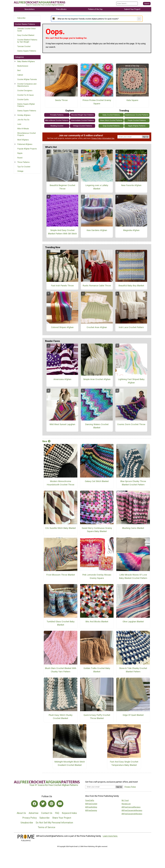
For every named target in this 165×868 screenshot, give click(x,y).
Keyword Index (69, 813)
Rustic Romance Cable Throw (97, 286)
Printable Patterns (57, 115)
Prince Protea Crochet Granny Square (97, 102)
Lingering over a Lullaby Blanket (97, 187)
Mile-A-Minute (23, 129)
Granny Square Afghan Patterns (26, 105)
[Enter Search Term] (127, 4)
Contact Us (47, 813)
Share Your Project (62, 818)
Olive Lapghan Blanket (133, 622)
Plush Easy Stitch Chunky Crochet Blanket (60, 717)
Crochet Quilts (23, 100)
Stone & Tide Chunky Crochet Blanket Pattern (133, 670)
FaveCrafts (90, 800)
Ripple (20, 153)
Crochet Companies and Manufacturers (27, 85)
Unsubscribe (27, 823)
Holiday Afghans (24, 115)
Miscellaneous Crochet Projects (27, 134)
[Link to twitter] (43, 804)
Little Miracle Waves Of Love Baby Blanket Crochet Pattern (133, 576)
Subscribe (21, 18)
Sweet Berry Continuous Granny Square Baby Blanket (97, 530)
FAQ (57, 813)
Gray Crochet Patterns (111, 126)
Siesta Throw (61, 100)
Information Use (108, 138)
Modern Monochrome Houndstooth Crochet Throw (60, 483)
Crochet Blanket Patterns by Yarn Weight (27, 41)
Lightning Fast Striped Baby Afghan (131, 381)
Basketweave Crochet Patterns (137, 115)
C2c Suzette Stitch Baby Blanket (60, 528)
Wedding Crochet (57, 126)
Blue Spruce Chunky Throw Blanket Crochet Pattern (133, 483)
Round (20, 158)
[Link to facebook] (34, 804)
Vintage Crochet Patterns (82, 126)
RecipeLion (126, 804)
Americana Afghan (62, 379)
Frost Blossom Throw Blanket (61, 575)
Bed (19, 70)
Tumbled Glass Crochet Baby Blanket (61, 623)
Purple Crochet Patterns (137, 120)
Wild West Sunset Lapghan (62, 424)
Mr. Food (125, 800)
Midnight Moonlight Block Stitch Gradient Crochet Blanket (70, 763)
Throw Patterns (23, 162)
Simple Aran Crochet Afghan (97, 379)
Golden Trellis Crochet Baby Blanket (97, 670)
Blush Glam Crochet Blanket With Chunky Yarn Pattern (61, 670)
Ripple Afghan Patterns (137, 126)
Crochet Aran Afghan (97, 327)
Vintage (20, 171)
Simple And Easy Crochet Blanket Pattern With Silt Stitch (62, 232)
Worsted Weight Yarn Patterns (82, 115)
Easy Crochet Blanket (26, 35)
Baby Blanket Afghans (26, 61)
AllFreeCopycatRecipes (131, 807)
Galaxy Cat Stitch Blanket (97, 481)
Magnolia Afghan (131, 230)
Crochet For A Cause (25, 95)
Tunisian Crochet (24, 46)
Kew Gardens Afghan (97, 230)
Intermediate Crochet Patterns (82, 120)
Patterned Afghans (25, 144)
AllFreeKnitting (91, 807)
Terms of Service (47, 827)
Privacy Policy (97, 138)
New (46, 441)
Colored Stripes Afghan (62, 327)
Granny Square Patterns (27, 51)
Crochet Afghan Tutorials (27, 79)
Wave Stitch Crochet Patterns (111, 120)
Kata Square (132, 100)
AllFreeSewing (91, 810)
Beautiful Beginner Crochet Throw (62, 187)
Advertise (34, 813)
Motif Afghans (23, 140)
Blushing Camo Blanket (133, 528)
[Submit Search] (147, 4)
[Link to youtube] (60, 804)
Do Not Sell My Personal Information (54, 823)
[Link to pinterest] (51, 804)
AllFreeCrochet (91, 804)
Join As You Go (23, 120)
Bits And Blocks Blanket (97, 622)
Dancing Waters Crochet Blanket (97, 426)
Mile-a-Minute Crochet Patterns (57, 120)
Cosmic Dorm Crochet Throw (131, 424)
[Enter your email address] (100, 787)
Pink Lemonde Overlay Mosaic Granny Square (97, 576)
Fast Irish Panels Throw (62, 286)
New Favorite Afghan (131, 185)
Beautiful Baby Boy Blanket (131, 286)
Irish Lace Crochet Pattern (131, 327)
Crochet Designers (25, 91)
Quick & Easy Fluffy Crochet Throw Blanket (97, 717)
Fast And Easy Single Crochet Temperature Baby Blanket (124, 763)
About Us (21, 813)
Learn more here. (110, 836)
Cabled (20, 75)
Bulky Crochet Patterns (111, 115)
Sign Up (145, 137)
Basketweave (23, 66)
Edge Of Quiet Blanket (133, 715)
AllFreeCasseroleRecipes (132, 810)
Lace (19, 124)
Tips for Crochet (24, 167)
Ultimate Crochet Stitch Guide (26, 30)
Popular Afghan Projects (27, 149)
